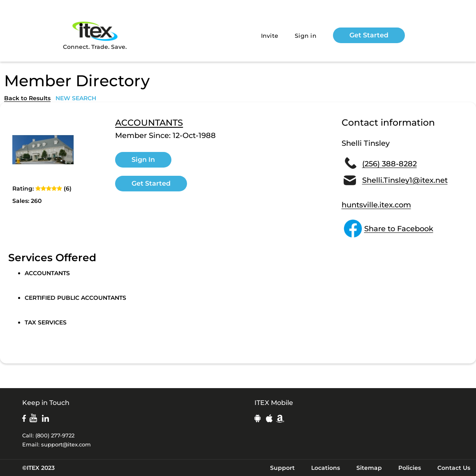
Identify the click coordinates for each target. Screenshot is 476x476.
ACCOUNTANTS (149, 123)
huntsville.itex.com (376, 205)
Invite (270, 36)
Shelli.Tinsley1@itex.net (405, 180)
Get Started (369, 35)
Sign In (143, 160)
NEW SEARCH (76, 98)
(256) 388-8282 (389, 164)
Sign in (306, 36)
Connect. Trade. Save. (95, 35)
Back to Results (27, 98)
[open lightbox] (43, 149)
